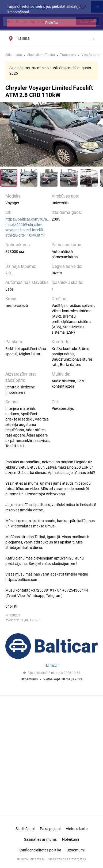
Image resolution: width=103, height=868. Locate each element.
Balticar (52, 666)
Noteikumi (70, 839)
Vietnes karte (77, 829)
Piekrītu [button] (51, 23)
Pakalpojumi (50, 829)
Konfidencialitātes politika (40, 850)
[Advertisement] (52, 754)
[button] (32, 13)
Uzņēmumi (76, 850)
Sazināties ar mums (40, 839)
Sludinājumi (25, 829)
